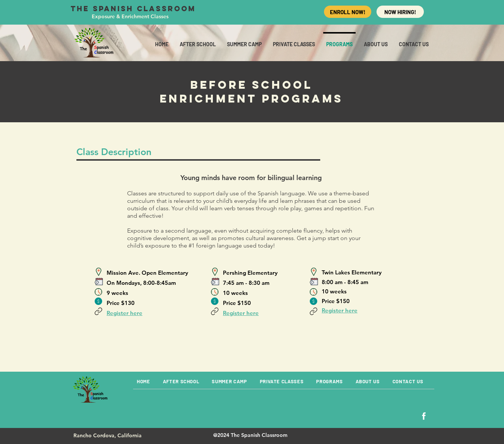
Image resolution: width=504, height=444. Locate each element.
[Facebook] (424, 416)
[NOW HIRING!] (400, 12)
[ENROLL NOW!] (348, 12)
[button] (414, 41)
